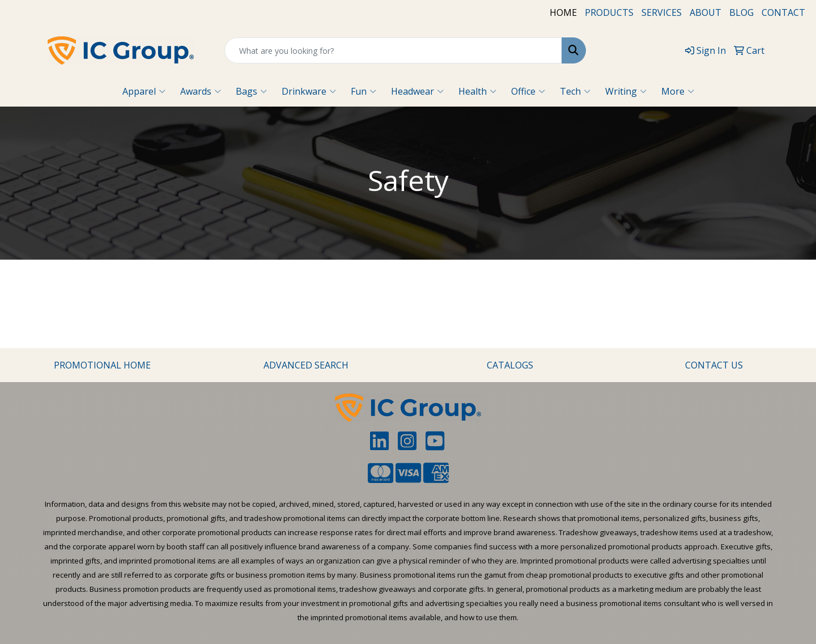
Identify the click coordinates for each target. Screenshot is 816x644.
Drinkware (309, 91)
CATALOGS (510, 365)
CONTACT (783, 12)
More (678, 91)
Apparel (144, 91)
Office (528, 91)
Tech (575, 91)
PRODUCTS (609, 12)
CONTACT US (714, 365)
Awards (201, 91)
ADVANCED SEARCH (306, 365)
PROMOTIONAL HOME (102, 365)
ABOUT (705, 12)
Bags (251, 91)
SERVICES (662, 12)
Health (477, 91)
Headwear (417, 91)
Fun (364, 91)
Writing (626, 91)
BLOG (741, 12)
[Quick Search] (393, 50)
